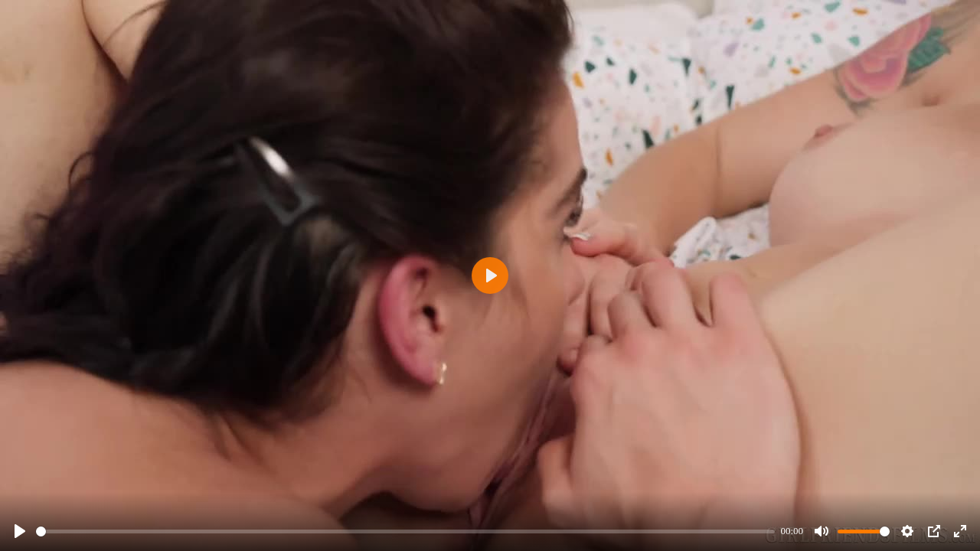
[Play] (20, 531)
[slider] (405, 531)
